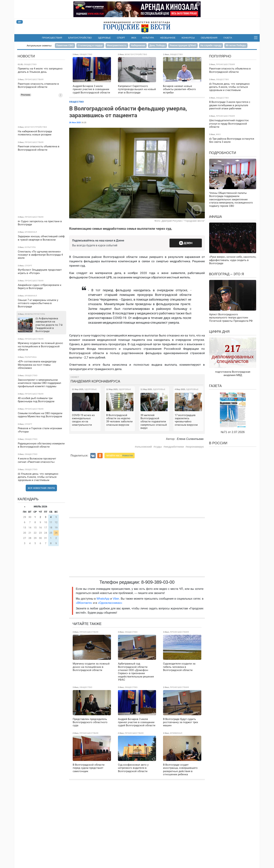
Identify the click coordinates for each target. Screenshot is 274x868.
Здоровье (104, 38)
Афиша (215, 217)
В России (218, 443)
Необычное (168, 38)
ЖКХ (134, 38)
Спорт (121, 38)
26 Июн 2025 (75, 122)
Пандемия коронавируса (95, 381)
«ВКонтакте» (84, 603)
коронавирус (195, 447)
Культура (148, 38)
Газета (228, 38)
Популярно (220, 56)
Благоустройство (80, 38)
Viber (116, 599)
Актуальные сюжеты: (39, 46)
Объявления (209, 38)
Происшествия (52, 38)
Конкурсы (188, 38)
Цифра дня (219, 332)
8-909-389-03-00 (158, 582)
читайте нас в (120, 455)
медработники (174, 447)
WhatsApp (103, 599)
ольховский (144, 447)
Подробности (223, 153)
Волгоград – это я (226, 274)
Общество (77, 102)
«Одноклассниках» (110, 603)
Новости (26, 56)
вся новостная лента (41, 488)
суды (158, 447)
